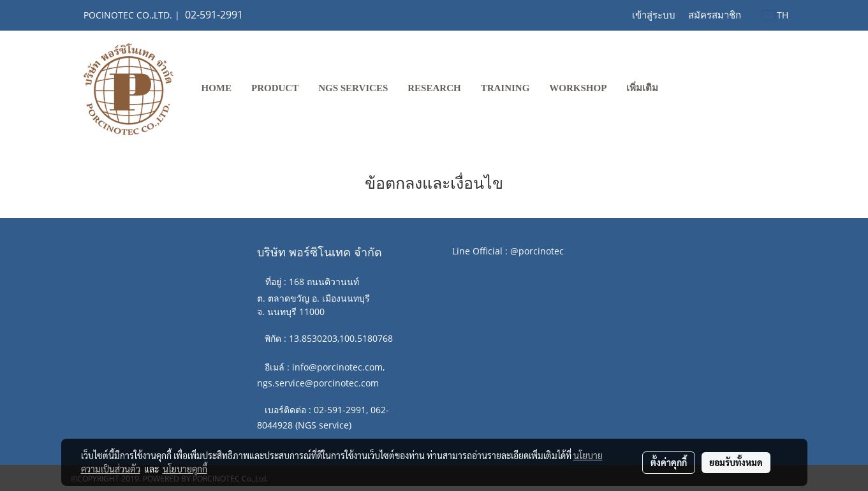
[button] (679, 89)
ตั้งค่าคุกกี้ (669, 462)
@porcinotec (537, 251)
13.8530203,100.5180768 (341, 338)
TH (775, 15)
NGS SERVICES (353, 88)
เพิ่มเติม (642, 88)
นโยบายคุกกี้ (185, 469)
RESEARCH (434, 88)
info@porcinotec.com (337, 367)
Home (217, 88)
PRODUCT (275, 88)
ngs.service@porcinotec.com (318, 383)
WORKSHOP (578, 88)
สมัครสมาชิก (715, 15)
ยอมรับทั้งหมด (736, 462)
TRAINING (505, 88)
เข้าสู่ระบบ (654, 15)
